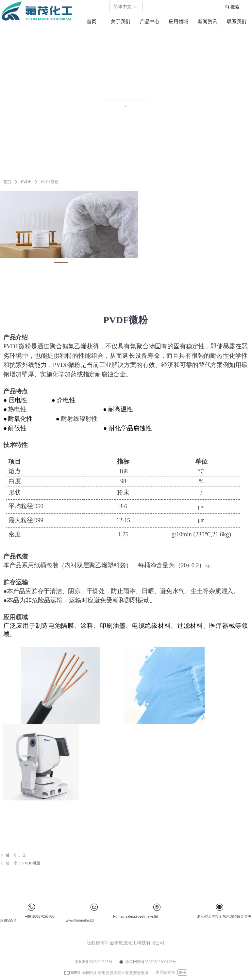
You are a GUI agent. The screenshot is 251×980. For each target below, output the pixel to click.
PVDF (26, 182)
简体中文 (123, 7)
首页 (7, 182)
